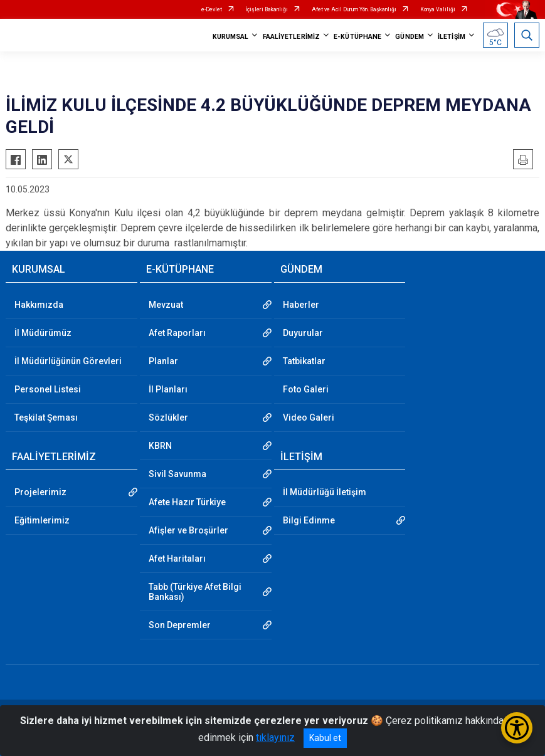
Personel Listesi (48, 389)
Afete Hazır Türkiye (187, 502)
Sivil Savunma (177, 474)
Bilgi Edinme (309, 520)
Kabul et (325, 738)
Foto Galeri (306, 389)
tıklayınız (275, 738)
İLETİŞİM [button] (452, 37)
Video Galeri (309, 417)
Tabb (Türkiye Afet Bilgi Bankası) (195, 592)
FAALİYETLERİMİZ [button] (292, 37)
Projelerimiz (40, 492)
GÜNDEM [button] (410, 37)
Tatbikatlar (304, 361)
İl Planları (168, 389)
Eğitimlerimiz (42, 520)
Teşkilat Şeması (46, 417)
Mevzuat (166, 305)
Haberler (301, 305)
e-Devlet (212, 9)
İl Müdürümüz (43, 333)
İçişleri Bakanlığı (267, 9)
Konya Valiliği (438, 9)
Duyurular (303, 333)
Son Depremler (180, 625)
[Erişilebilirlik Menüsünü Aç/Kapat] (517, 728)
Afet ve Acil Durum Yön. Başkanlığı (354, 9)
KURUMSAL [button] (231, 37)
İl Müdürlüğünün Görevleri (68, 361)
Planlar (163, 361)
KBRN (160, 446)
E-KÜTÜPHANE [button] (357, 37)
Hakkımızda (39, 305)
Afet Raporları (177, 333)
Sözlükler (168, 417)
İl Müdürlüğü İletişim (325, 492)
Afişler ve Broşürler (188, 530)
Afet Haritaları (177, 559)
